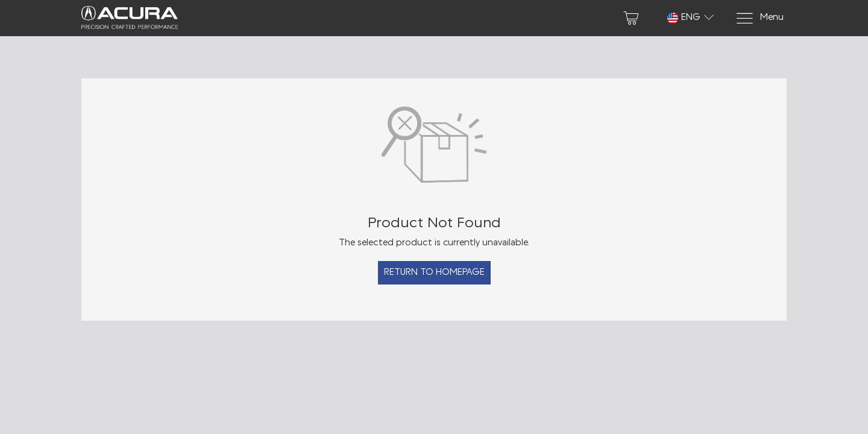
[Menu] (759, 18)
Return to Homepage (434, 273)
